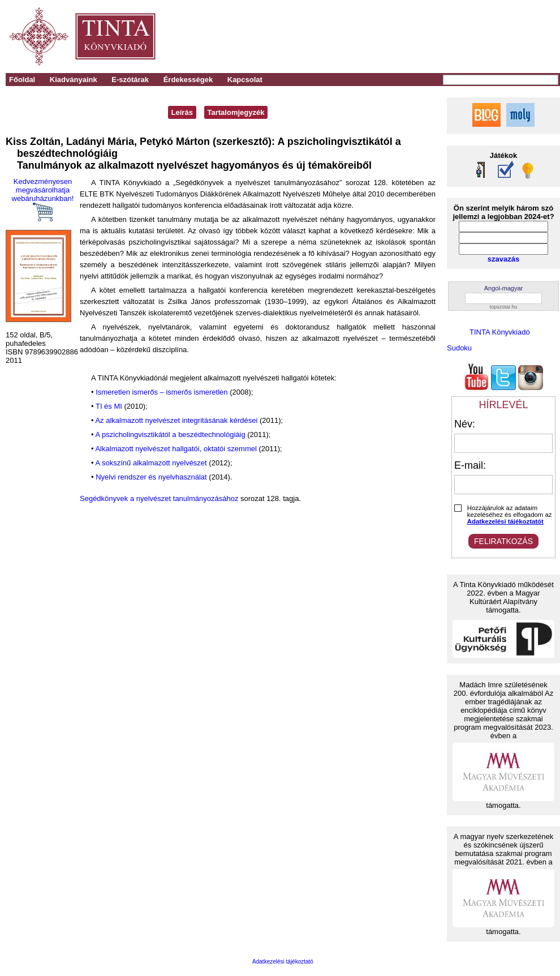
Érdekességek (188, 80)
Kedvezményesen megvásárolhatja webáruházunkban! (43, 199)
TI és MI (109, 406)
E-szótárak (130, 80)
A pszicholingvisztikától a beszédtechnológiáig (170, 435)
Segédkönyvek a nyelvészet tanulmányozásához (159, 498)
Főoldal (22, 80)
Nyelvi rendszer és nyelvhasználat (151, 477)
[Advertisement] (402, 37)
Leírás (182, 112)
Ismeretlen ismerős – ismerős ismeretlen (161, 392)
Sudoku (459, 348)
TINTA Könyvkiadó (500, 332)
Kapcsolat (245, 80)
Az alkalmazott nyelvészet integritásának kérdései (176, 420)
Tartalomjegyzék (236, 112)
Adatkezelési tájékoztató (283, 962)
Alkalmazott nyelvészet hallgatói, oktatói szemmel (176, 449)
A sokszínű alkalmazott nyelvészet (151, 463)
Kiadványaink (74, 80)
